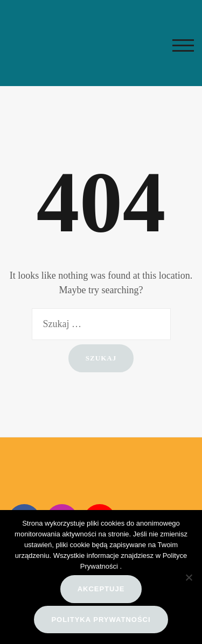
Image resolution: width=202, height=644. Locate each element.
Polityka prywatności (101, 620)
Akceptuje (101, 589)
